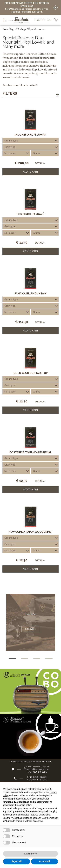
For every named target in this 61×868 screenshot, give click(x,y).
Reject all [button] (17, 861)
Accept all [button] (44, 861)
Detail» (40, 163)
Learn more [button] (30, 854)
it (34, 20)
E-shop (22, 29)
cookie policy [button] (25, 805)
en (39, 20)
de (43, 20)
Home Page (9, 29)
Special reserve (37, 29)
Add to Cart (31, 172)
